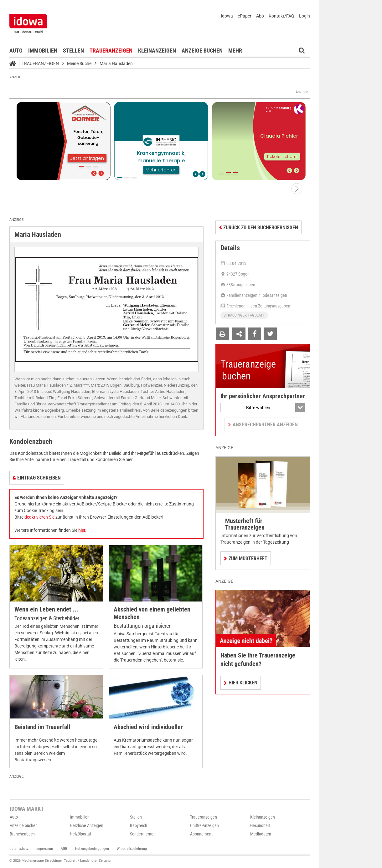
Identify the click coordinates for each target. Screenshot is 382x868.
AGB (64, 849)
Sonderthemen (143, 834)
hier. (82, 530)
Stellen (73, 51)
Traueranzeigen (111, 51)
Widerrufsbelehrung (132, 849)
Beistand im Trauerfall (42, 727)
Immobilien (43, 51)
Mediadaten (261, 834)
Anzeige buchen (202, 51)
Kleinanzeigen (157, 51)
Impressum (45, 849)
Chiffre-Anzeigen (204, 825)
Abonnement (201, 834)
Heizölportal (80, 834)
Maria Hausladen (116, 63)
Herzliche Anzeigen (87, 825)
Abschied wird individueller (148, 727)
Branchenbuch (22, 834)
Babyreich (139, 825)
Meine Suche (79, 63)
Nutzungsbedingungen (92, 849)
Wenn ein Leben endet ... (46, 609)
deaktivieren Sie (39, 517)
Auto (16, 51)
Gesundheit (260, 825)
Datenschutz (19, 849)
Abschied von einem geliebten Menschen (152, 613)
